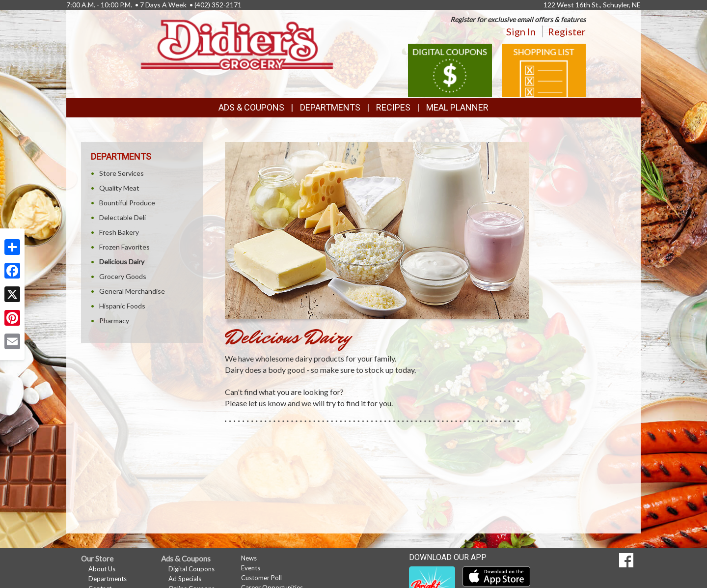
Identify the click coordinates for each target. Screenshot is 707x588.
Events (251, 568)
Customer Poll (261, 578)
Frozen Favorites (124, 247)
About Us (102, 569)
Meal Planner (457, 107)
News (249, 558)
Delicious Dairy (122, 262)
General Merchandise (132, 291)
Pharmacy (114, 321)
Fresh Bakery (119, 232)
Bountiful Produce (127, 203)
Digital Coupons (191, 569)
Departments (108, 579)
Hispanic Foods (122, 306)
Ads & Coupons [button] (251, 107)
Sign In (521, 31)
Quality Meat (119, 188)
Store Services (122, 173)
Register (567, 31)
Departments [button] (330, 107)
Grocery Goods (123, 276)
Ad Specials (185, 579)
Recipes (393, 107)
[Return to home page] (238, 44)
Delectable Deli (122, 217)
